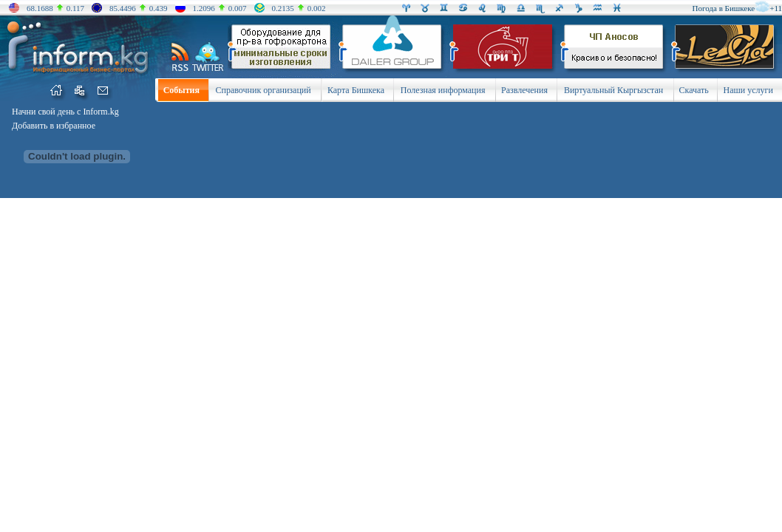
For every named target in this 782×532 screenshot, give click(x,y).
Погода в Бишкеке (724, 8)
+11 (776, 8)
